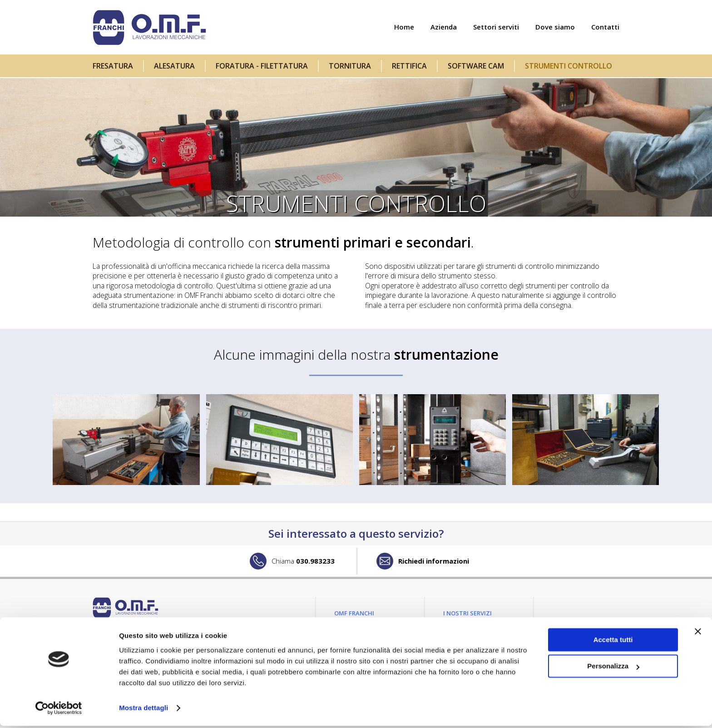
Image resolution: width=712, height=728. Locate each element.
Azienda (444, 27)
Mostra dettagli (143, 710)
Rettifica (409, 66)
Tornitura (350, 66)
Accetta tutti (613, 642)
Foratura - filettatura (262, 66)
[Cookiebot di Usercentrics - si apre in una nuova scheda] (59, 710)
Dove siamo (555, 27)
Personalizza (613, 668)
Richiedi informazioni (434, 562)
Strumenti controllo (569, 66)
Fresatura (113, 66)
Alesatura (174, 66)
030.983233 (303, 562)
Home (404, 27)
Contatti (605, 27)
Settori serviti (496, 27)
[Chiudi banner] (698, 634)
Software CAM (476, 66)
